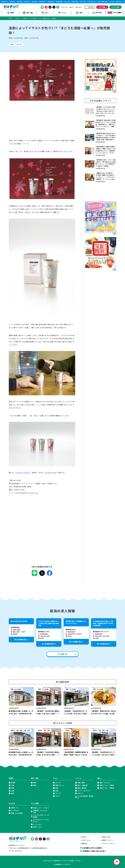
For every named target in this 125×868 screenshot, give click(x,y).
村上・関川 (67, 2)
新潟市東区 (12, 2)
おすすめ (97, 13)
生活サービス (38, 827)
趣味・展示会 (82, 788)
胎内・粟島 (83, 2)
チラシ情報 (114, 13)
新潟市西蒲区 (59, 2)
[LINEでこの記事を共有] (35, 575)
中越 (13, 788)
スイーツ (58, 793)
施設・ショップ (105, 782)
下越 (11, 44)
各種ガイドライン (108, 840)
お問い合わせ (79, 7)
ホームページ (50, 472)
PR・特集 (102, 7)
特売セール (15, 807)
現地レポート (60, 785)
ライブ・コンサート (84, 790)
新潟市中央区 (4, 2)
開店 (35, 782)
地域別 (11, 13)
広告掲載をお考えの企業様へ (93, 847)
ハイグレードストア (23, 472)
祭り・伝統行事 (83, 785)
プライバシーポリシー (109, 843)
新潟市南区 (35, 2)
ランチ (58, 796)
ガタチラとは (64, 7)
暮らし (80, 13)
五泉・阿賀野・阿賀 (103, 2)
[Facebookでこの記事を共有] (50, 575)
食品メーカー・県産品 (107, 788)
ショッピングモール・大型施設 (41, 816)
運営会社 (84, 843)
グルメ (45, 13)
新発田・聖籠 (75, 2)
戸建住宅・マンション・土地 (41, 811)
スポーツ (80, 793)
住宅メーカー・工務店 (107, 785)
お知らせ (71, 7)
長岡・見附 (119, 2)
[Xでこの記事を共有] (42, 575)
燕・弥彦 (112, 2)
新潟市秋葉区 (51, 2)
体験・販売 (81, 782)
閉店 (35, 785)
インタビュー (15, 810)
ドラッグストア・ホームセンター (41, 820)
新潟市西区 (20, 2)
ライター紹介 (115, 7)
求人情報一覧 (62, 654)
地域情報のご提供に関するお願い (94, 851)
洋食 (57, 790)
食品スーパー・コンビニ (41, 807)
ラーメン (58, 782)
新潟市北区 (27, 2)
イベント (62, 13)
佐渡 (13, 793)
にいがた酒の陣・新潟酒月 (85, 797)
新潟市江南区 (43, 2)
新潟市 (13, 782)
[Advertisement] (42, 122)
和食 (57, 788)
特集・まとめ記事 (17, 813)
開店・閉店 (28, 13)
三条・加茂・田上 (92, 2)
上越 (13, 790)
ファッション (38, 824)
